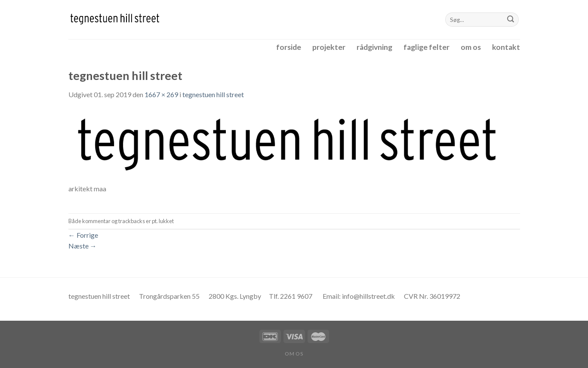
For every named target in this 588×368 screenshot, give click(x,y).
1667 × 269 (161, 94)
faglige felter (426, 47)
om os (471, 47)
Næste (83, 246)
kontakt (506, 47)
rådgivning (374, 47)
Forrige (83, 235)
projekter (329, 47)
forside (289, 47)
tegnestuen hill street (213, 94)
